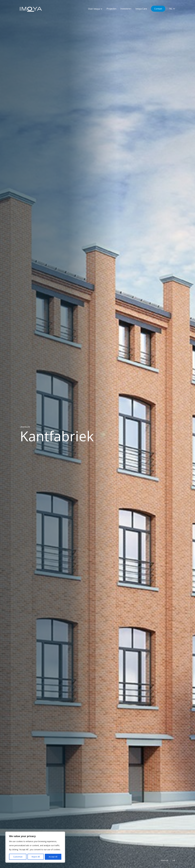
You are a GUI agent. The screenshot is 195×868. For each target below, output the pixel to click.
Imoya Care (141, 9)
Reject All (36, 857)
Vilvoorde (163, 860)
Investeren (126, 9)
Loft (173, 860)
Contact (158, 9)
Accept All (53, 857)
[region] (35, 847)
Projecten (111, 9)
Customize (18, 857)
